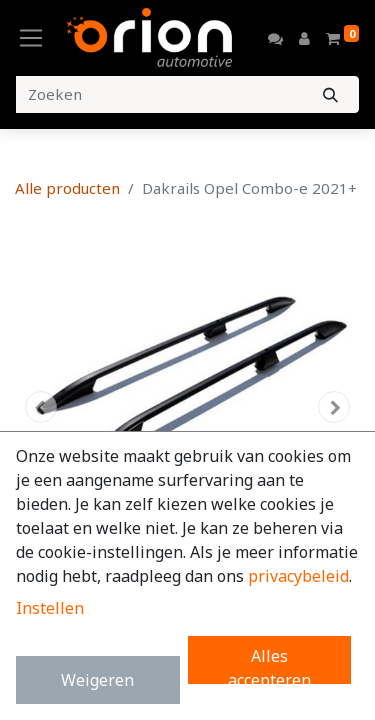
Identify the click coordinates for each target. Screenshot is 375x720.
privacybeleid (298, 576)
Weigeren (97, 680)
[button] (41, 407)
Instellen (50, 608)
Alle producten (67, 188)
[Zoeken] (330, 94)
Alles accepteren (269, 664)
